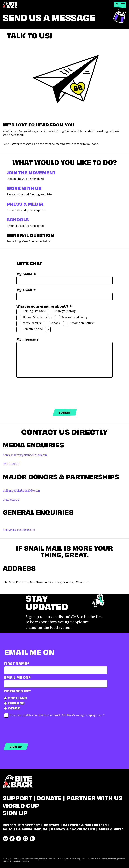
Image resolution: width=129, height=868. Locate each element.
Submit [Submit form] (65, 412)
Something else (30, 330)
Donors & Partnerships (34, 318)
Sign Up (15, 812)
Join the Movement (31, 172)
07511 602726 (11, 499)
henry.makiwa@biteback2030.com (25, 455)
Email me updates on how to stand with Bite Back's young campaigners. (54, 715)
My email (26, 290)
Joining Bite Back (31, 312)
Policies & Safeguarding (25, 829)
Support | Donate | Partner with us (63, 797)
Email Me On (18, 677)
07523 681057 (11, 464)
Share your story (62, 312)
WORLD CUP (21, 805)
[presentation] (42, 393)
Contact (51, 825)
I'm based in (17, 691)
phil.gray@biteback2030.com (21, 490)
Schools (18, 219)
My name (26, 274)
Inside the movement (21, 825)
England (14, 703)
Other (12, 708)
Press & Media (25, 203)
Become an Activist (79, 324)
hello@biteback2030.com (19, 530)
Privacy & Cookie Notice (73, 829)
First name (17, 663)
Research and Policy (71, 318)
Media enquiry (29, 324)
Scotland (15, 698)
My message (28, 339)
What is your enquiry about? (44, 306)
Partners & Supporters (85, 825)
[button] (117, 5)
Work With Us (24, 188)
